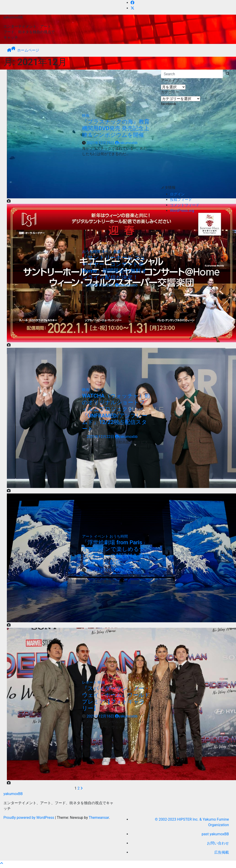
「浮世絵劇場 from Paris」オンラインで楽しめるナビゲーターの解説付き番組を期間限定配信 (116, 552)
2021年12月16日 (101, 716)
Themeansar (99, 818)
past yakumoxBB (215, 834)
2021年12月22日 (101, 437)
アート (88, 536)
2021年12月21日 (101, 570)
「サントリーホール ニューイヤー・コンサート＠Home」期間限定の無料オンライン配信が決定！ (114, 267)
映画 (86, 116)
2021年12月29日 (101, 143)
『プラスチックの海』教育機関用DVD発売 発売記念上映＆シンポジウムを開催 (116, 128)
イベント (102, 536)
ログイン (177, 194)
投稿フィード (181, 200)
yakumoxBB (13, 17)
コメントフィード (185, 205)
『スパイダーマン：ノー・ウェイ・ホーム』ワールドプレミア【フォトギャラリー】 (116, 698)
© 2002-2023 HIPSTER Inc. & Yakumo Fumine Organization (192, 822)
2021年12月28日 (101, 285)
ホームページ (28, 50)
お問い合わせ (218, 843)
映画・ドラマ (93, 390)
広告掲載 (222, 852)
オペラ (107, 252)
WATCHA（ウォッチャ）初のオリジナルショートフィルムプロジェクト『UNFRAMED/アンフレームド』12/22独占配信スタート (116, 412)
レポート (90, 682)
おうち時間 (92, 252)
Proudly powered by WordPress (29, 818)
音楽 (117, 252)
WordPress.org (182, 211)
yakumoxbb (126, 143)
